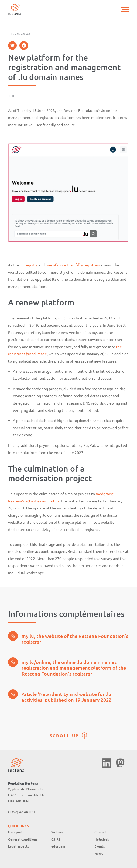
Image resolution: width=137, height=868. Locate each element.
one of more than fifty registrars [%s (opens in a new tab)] (73, 265)
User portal (17, 832)
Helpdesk (102, 839)
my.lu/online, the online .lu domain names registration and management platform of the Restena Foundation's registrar (67, 667)
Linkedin (107, 763)
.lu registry (28, 265)
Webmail (58, 832)
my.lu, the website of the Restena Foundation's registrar (68, 638)
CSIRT (56, 839)
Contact (101, 832)
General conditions (23, 839)
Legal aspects (19, 846)
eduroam (58, 846)
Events (100, 846)
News (99, 854)
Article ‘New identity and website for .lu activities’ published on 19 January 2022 (60, 696)
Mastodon (120, 763)
